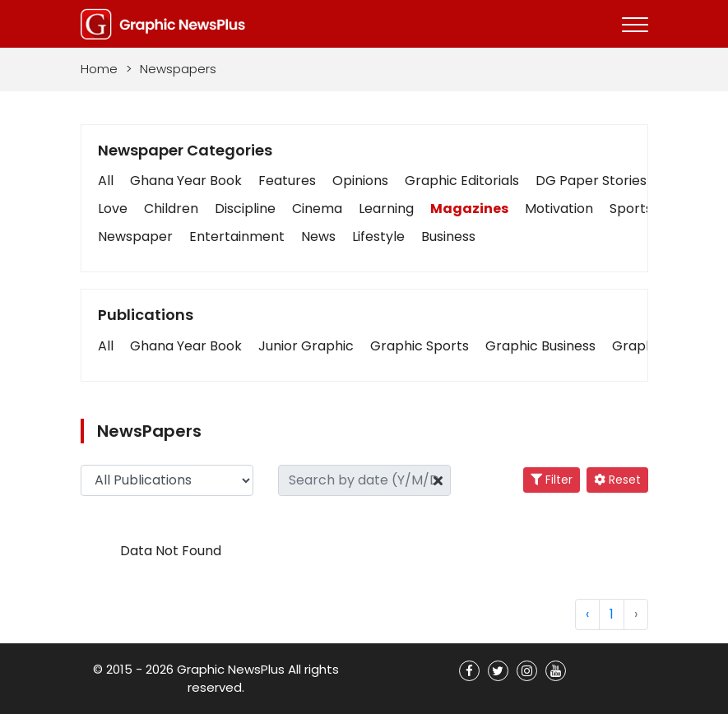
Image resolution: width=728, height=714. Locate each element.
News (318, 236)
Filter (552, 480)
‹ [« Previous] (587, 614)
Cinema (317, 209)
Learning (386, 209)
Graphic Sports (420, 346)
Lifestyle (378, 236)
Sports (631, 209)
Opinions (360, 181)
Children (171, 209)
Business (448, 236)
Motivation (559, 209)
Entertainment (237, 236)
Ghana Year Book (186, 181)
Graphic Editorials (462, 181)
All (106, 181)
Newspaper (135, 236)
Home (99, 69)
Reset (617, 480)
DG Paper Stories (591, 181)
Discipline (245, 209)
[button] (106, 346)
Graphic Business (540, 346)
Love (113, 209)
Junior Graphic (306, 346)
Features (287, 181)
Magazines (469, 209)
